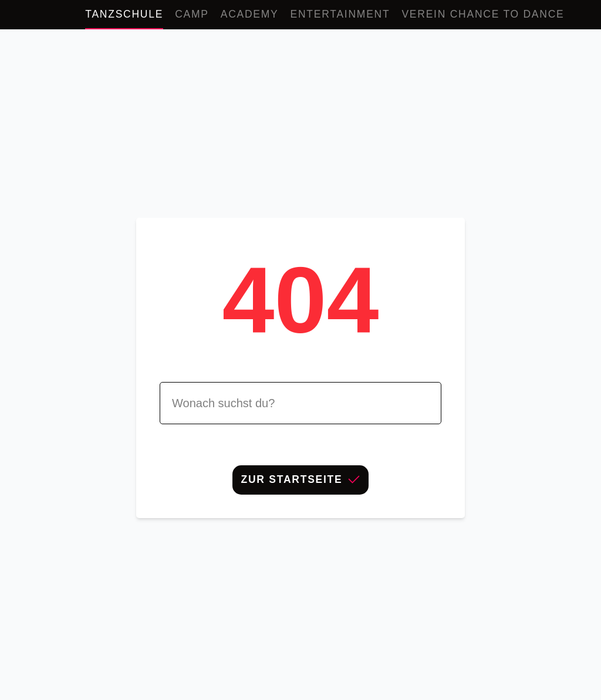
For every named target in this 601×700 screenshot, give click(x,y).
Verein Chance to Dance (483, 14)
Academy (250, 14)
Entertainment (340, 14)
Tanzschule (124, 14)
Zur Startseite (301, 479)
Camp (192, 14)
